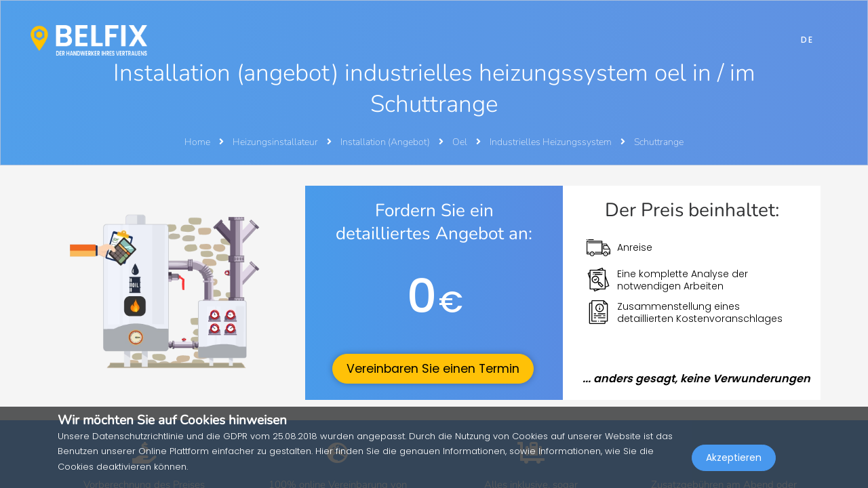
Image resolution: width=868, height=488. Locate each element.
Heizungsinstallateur (276, 142)
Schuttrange (659, 142)
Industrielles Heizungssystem (552, 142)
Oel (461, 142)
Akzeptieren (734, 458)
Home (197, 142)
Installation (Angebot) (386, 142)
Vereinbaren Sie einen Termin (433, 369)
